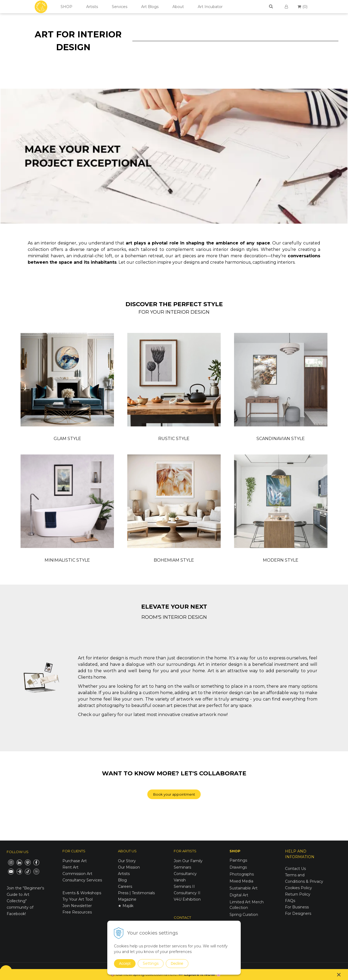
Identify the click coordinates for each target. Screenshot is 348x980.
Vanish (180, 880)
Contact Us (295, 869)
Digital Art (239, 895)
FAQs (290, 901)
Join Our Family (188, 861)
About (178, 7)
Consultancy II (187, 893)
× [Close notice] (339, 975)
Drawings (238, 867)
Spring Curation (244, 915)
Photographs (242, 874)
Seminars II (184, 886)
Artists (92, 7)
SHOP (66, 7)
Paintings (238, 860)
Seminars (182, 867)
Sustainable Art (244, 888)
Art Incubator (210, 7)
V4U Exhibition (187, 899)
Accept (125, 963)
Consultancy (185, 874)
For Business (297, 907)
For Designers (298, 913)
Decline (177, 963)
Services (120, 7)
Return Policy (298, 894)
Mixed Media (241, 881)
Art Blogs (150, 7)
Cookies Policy (298, 888)
